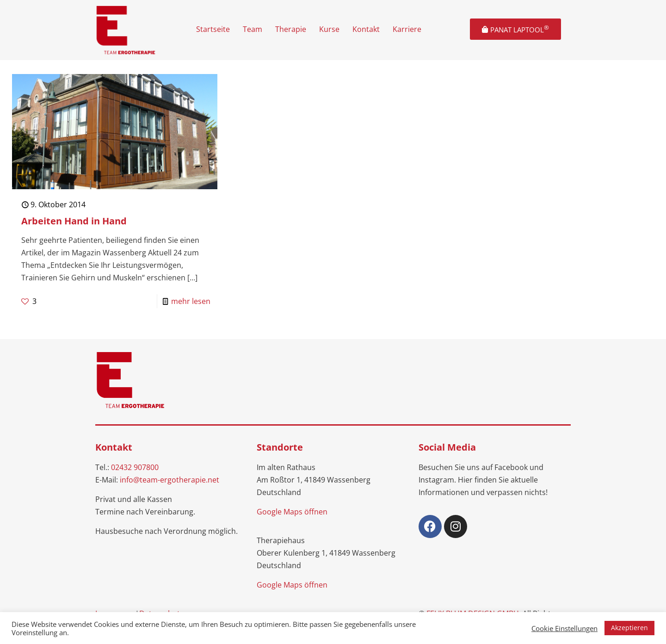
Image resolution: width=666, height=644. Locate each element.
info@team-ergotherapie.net (170, 480)
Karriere (407, 29)
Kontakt (366, 29)
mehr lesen (191, 301)
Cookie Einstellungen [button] (564, 628)
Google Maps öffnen (292, 512)
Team (253, 29)
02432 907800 (135, 467)
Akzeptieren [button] (629, 628)
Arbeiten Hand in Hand (74, 221)
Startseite (213, 29)
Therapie (291, 29)
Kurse (329, 29)
